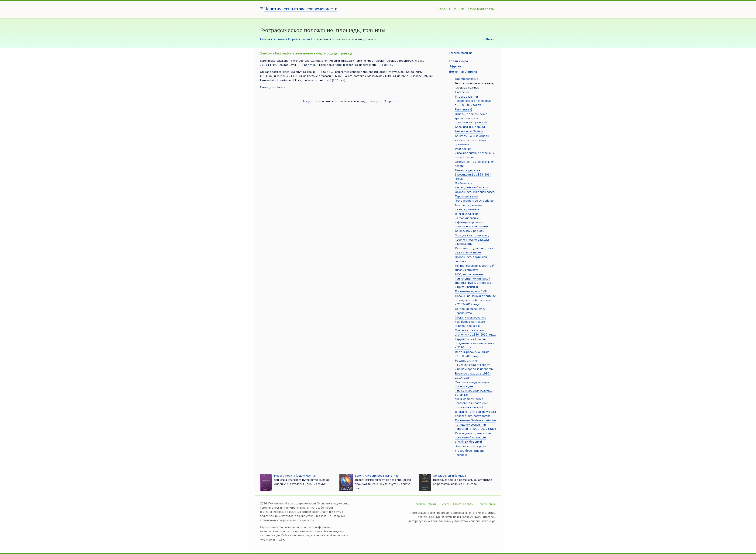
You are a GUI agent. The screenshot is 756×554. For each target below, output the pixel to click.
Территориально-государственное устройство (474, 199)
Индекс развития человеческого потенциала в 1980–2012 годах (473, 101)
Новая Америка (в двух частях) (295, 476)
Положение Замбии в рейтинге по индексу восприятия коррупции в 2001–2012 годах (475, 425)
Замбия (306, 39)
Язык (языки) (464, 110)
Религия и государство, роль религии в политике (474, 250)
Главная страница (461, 53)
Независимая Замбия (469, 131)
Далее (490, 39)
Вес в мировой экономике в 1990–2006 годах (472, 354)
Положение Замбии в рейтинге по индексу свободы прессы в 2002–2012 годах (475, 300)
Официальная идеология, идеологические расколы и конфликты (472, 240)
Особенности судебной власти (475, 192)
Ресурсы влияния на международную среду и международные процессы (474, 365)
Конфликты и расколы (470, 231)
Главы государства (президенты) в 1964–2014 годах (473, 175)
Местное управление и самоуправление (469, 207)
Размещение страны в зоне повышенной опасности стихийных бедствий (473, 437)
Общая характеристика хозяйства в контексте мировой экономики (471, 322)
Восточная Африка (286, 39)
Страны (444, 9)
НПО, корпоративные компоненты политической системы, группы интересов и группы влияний (473, 281)
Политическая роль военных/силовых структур (474, 268)
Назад (306, 101)
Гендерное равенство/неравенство (470, 311)
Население (462, 92)
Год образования (466, 79)
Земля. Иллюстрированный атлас (377, 476)
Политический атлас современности (301, 9)
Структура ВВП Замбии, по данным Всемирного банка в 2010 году (475, 343)
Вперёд (389, 101)
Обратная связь (481, 9)
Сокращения (486, 504)
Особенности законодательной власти (471, 185)
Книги (459, 9)
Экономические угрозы (470, 446)
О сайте (445, 504)
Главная (265, 39)
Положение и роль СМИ (471, 291)
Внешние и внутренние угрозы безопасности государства (475, 414)
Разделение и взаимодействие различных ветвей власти (474, 153)
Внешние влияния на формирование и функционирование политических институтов (472, 220)
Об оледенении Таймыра (449, 476)
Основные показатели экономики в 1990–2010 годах (475, 333)
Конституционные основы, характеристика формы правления (472, 140)
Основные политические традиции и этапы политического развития (471, 118)
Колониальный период (470, 127)
